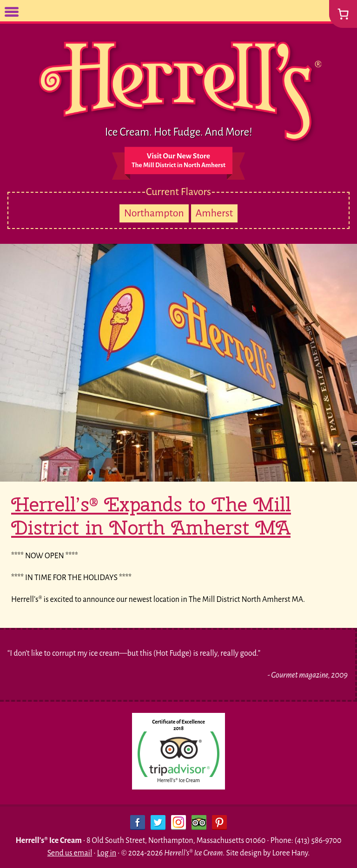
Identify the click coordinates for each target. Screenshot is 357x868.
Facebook (138, 822)
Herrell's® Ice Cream (178, 780)
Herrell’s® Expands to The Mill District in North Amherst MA (151, 516)
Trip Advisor (199, 822)
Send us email (70, 853)
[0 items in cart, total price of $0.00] (343, 14)
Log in (107, 853)
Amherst (215, 213)
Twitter (158, 822)
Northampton (154, 213)
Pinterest (219, 822)
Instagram (178, 822)
